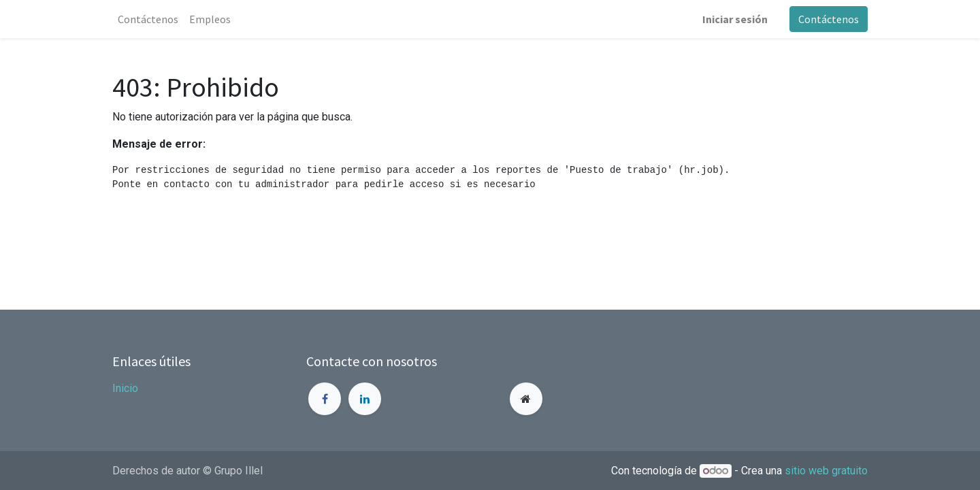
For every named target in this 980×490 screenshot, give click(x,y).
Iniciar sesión (735, 19)
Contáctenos (829, 19)
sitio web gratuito (826, 471)
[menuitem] (148, 19)
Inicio (125, 388)
